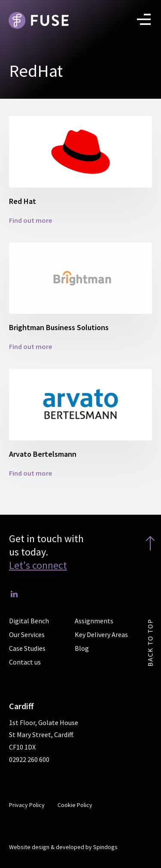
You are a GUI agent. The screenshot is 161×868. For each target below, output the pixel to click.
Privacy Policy (27, 805)
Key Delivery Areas (101, 634)
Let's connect (38, 565)
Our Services (27, 634)
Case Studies (27, 648)
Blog (82, 648)
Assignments (94, 621)
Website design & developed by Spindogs (63, 847)
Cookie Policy (75, 805)
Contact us (25, 662)
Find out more (30, 220)
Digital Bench (29, 621)
